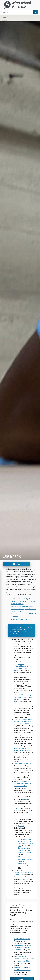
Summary (21, 664)
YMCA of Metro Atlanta (22, 939)
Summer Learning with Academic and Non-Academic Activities (26, 850)
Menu (17, 564)
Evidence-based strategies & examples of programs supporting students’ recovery (23, 601)
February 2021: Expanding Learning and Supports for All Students (24, 697)
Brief (20, 662)
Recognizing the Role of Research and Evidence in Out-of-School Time (22, 784)
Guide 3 (24, 815)
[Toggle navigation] (5, 18)
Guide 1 (25, 799)
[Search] (18, 12)
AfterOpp (17, 968)
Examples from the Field (19, 619)
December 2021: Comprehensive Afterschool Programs (23, 872)
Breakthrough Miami (23, 961)
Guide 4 (21, 826)
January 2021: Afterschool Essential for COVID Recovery (23, 668)
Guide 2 (17, 808)
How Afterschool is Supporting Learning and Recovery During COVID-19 (24, 721)
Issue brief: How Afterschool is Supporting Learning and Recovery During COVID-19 (23, 609)
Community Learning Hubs (23, 764)
